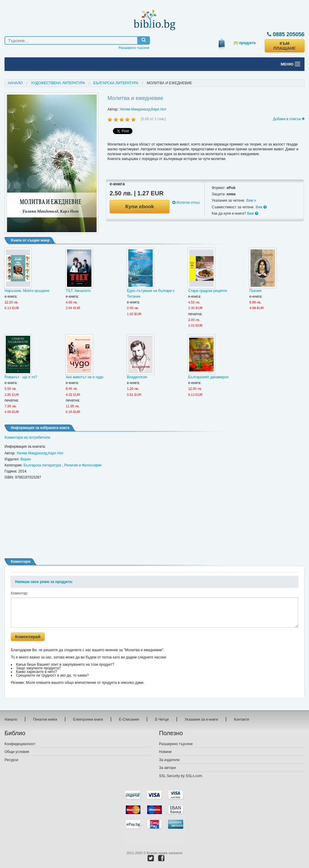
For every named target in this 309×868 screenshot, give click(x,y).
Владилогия (137, 377)
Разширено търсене (134, 48)
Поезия (255, 291)
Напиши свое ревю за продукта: (44, 582)
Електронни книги (88, 719)
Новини (165, 752)
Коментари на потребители (27, 437)
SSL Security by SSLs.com (181, 776)
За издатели (169, 760)
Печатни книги (45, 719)
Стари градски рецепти (207, 291)
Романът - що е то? (21, 377)
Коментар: (19, 593)
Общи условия (17, 752)
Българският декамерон (208, 377)
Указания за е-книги (201, 719)
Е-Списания (129, 719)
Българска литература (116, 83)
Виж (251, 200)
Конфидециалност (20, 744)
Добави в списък (289, 119)
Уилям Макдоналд (135, 109)
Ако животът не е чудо (85, 377)
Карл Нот (159, 109)
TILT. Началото (78, 291)
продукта (245, 43)
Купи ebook (140, 207)
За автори (167, 768)
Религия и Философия (83, 465)
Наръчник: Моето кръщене (27, 291)
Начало (15, 83)
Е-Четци (162, 719)
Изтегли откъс (186, 203)
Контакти (241, 719)
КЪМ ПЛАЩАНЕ (285, 46)
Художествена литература (58, 83)
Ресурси (11, 760)
